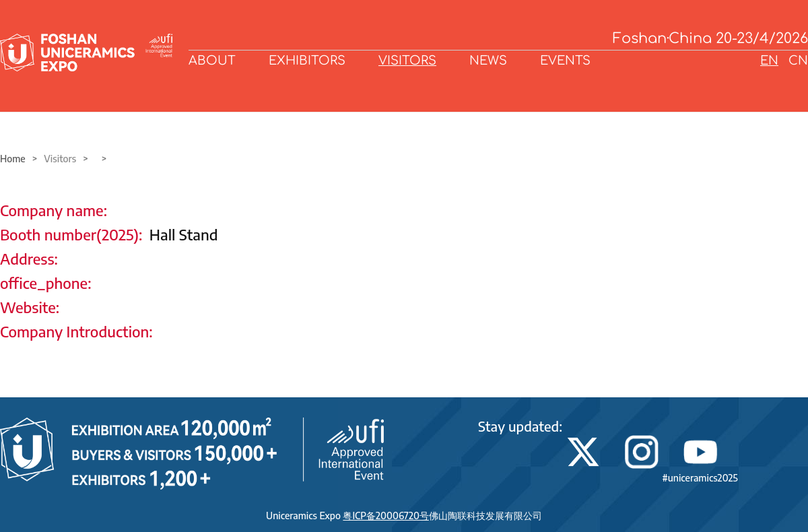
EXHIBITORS (307, 61)
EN (769, 61)
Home (13, 159)
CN (798, 61)
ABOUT (212, 61)
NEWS (488, 61)
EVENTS (565, 61)
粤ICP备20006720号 (386, 516)
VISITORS (407, 61)
